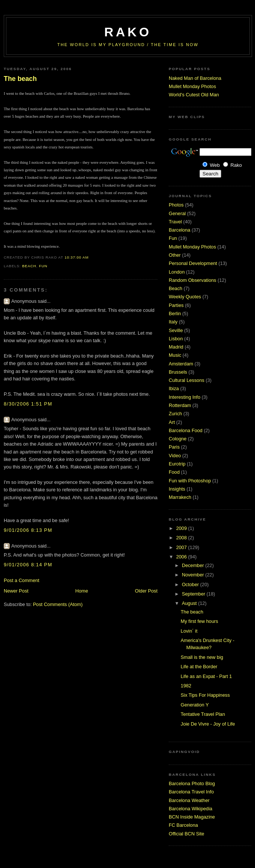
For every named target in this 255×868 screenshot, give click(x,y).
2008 (182, 538)
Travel (175, 222)
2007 (182, 547)
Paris (174, 447)
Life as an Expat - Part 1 (206, 676)
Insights (177, 489)
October (191, 584)
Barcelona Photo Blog (192, 783)
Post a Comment (22, 580)
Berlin (175, 314)
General (177, 213)
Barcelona (179, 230)
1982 (186, 686)
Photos (176, 205)
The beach (20, 79)
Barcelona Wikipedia (190, 809)
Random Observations (193, 280)
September (194, 594)
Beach (29, 266)
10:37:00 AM (76, 257)
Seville (176, 330)
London (177, 272)
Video (175, 456)
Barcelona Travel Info (191, 792)
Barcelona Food (186, 430)
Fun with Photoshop (190, 481)
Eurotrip (177, 464)
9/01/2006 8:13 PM (28, 530)
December (193, 565)
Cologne (178, 439)
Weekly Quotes (185, 297)
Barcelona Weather (189, 800)
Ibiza (174, 388)
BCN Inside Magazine (192, 817)
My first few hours (199, 621)
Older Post (146, 591)
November (193, 575)
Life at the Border (199, 667)
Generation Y (195, 705)
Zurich (175, 414)
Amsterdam (181, 364)
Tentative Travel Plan (203, 714)
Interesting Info (184, 397)
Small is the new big (202, 657)
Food (174, 472)
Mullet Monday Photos (192, 86)
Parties (176, 305)
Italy (173, 322)
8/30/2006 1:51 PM (28, 404)
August (190, 603)
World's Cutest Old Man (194, 95)
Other (175, 255)
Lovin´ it (189, 631)
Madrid (176, 347)
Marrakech (180, 497)
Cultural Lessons (187, 380)
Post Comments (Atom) (58, 604)
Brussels (178, 372)
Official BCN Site (187, 834)
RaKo (128, 32)
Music (175, 355)
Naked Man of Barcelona (195, 78)
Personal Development (193, 263)
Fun (43, 266)
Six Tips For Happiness (205, 695)
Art (172, 422)
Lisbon (176, 339)
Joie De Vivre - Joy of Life (208, 724)
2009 (182, 528)
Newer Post (16, 591)
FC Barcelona (183, 825)
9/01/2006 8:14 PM (28, 565)
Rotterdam (180, 405)
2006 (182, 557)
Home (82, 591)
